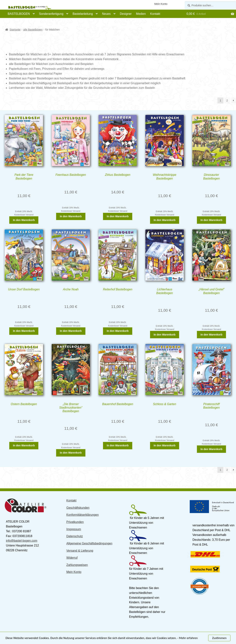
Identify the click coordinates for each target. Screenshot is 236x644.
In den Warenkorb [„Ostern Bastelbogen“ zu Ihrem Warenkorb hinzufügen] (24, 445)
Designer (126, 14)
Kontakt (155, 14)
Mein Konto (161, 4)
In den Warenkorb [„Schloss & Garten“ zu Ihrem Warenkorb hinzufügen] (164, 445)
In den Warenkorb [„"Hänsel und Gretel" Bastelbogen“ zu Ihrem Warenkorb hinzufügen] (212, 335)
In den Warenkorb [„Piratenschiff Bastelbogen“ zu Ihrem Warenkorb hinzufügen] (212, 449)
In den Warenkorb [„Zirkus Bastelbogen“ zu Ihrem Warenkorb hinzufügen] (118, 216)
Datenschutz (75, 536)
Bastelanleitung (83, 14)
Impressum (74, 529)
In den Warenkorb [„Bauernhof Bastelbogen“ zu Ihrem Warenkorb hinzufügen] (118, 445)
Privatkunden (75, 522)
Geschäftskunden (78, 508)
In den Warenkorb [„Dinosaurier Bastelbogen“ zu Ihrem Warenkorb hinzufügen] (212, 220)
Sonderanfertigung (51, 14)
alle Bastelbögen (33, 30)
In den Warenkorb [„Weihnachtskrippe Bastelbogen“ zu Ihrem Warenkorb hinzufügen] (164, 220)
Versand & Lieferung (80, 551)
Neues (106, 14)
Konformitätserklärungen (82, 515)
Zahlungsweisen (77, 565)
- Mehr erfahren (187, 638)
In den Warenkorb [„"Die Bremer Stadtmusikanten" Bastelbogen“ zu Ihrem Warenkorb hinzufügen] (71, 453)
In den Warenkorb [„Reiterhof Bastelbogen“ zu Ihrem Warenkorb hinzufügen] (118, 331)
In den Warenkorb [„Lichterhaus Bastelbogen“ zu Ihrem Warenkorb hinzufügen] (164, 335)
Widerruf (72, 558)
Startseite (15, 30)
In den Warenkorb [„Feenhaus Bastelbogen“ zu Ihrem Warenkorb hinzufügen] (71, 216)
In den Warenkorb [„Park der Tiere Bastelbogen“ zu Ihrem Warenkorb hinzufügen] (24, 220)
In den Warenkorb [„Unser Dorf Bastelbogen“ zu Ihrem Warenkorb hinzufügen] (24, 331)
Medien (141, 14)
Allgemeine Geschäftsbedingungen (89, 543)
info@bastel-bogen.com (22, 541)
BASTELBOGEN (19, 14)
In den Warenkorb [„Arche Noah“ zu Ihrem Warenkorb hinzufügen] (71, 331)
